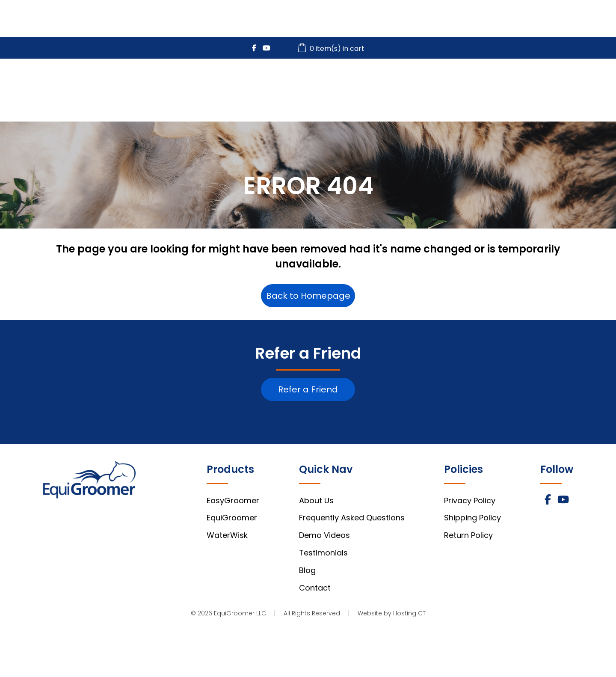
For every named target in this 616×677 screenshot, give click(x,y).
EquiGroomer (353, 82)
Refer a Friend (308, 389)
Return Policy (468, 535)
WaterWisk (429, 82)
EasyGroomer (271, 82)
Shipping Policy (472, 518)
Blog (307, 570)
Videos (492, 82)
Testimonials (323, 553)
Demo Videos (324, 535)
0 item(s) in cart (332, 49)
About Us (316, 500)
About (596, 82)
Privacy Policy (470, 500)
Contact (315, 588)
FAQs (545, 82)
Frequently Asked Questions (352, 518)
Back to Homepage (308, 296)
